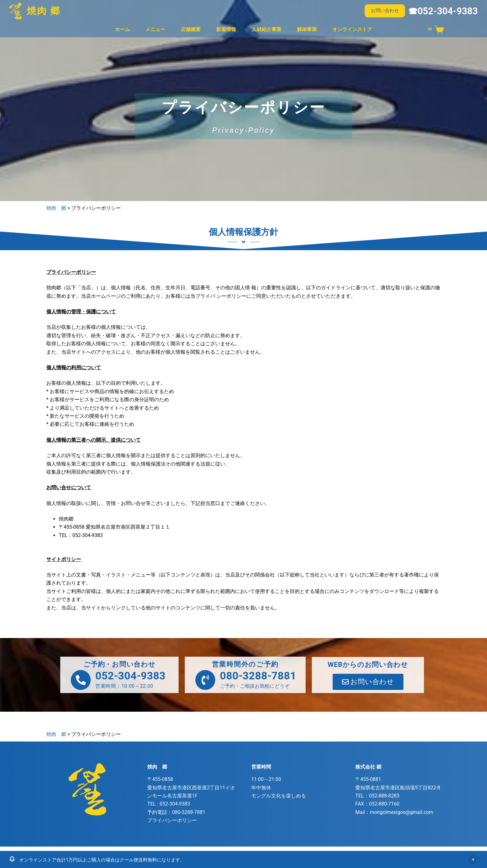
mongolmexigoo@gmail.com (402, 812)
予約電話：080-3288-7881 (176, 812)
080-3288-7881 (258, 676)
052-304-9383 (130, 676)
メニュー (155, 29)
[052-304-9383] (81, 680)
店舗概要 (191, 29)
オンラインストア (352, 29)
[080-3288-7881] (205, 680)
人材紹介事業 (266, 29)
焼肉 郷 (44, 11)
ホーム (122, 29)
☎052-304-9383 (443, 11)
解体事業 (307, 29)
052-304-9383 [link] (88, 535)
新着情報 (226, 29)
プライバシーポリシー (172, 820)
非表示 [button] (473, 860)
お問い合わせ (385, 11)
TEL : (169, 804)
